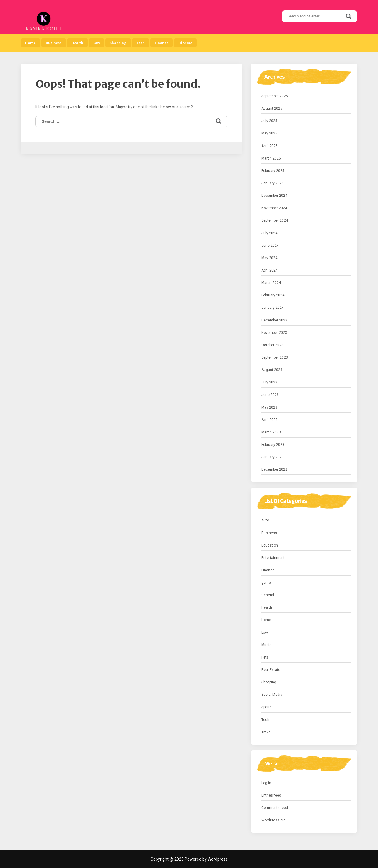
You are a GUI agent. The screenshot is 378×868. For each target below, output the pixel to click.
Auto (265, 520)
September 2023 (275, 357)
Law (97, 43)
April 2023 (269, 420)
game (266, 583)
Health (77, 43)
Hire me (185, 43)
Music (266, 645)
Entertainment (273, 558)
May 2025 (269, 133)
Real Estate (271, 670)
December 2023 (274, 320)
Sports (267, 707)
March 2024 (271, 283)
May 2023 (269, 407)
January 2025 (273, 183)
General (268, 595)
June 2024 (270, 246)
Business (54, 43)
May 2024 (269, 258)
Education (270, 545)
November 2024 (274, 208)
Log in (266, 783)
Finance (162, 43)
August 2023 (272, 370)
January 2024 (273, 308)
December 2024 (274, 196)
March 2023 (271, 432)
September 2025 (275, 96)
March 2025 (271, 158)
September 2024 (275, 220)
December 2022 (274, 469)
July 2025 (269, 121)
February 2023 (273, 445)
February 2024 (273, 295)
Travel (266, 732)
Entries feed (271, 795)
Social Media (272, 695)
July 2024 (269, 233)
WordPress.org (273, 820)
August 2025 (272, 108)
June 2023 (270, 395)
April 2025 (269, 146)
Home (30, 43)
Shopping (118, 43)
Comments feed (275, 808)
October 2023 (272, 345)
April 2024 (269, 270)
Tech (141, 43)
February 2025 (273, 171)
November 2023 (274, 333)
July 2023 (269, 382)
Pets (265, 657)
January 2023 (273, 457)
